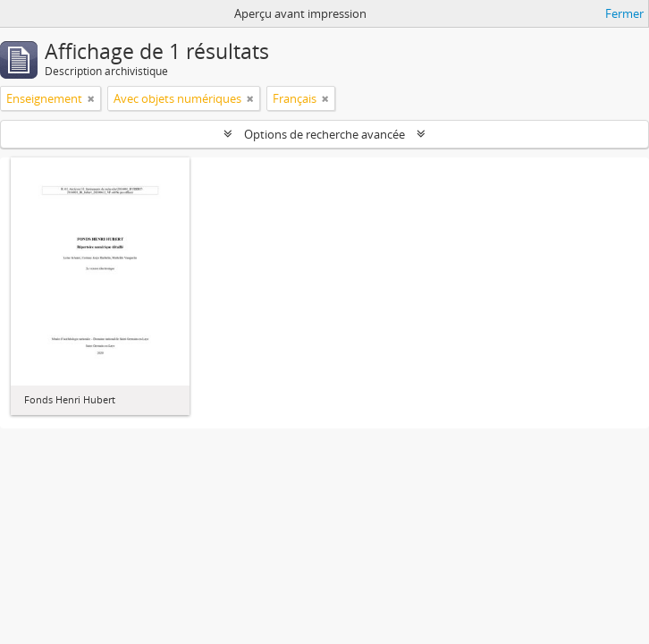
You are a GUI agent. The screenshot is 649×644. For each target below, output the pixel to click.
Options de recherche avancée (324, 134)
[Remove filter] (91, 98)
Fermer (624, 13)
